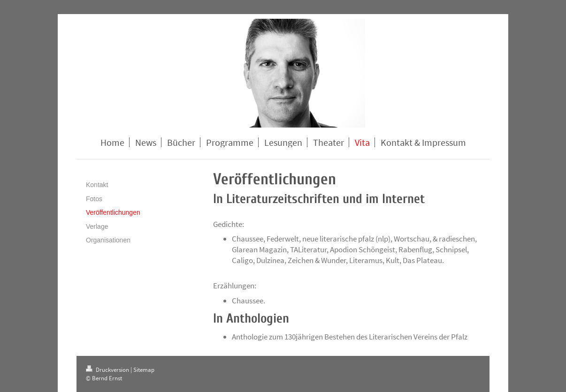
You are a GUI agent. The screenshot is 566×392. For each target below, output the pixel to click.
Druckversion (108, 370)
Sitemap (144, 370)
